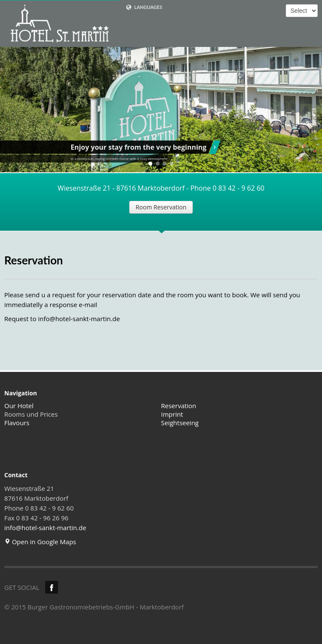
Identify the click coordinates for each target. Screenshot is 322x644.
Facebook (52, 587)
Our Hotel (19, 406)
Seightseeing (180, 423)
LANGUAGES (144, 7)
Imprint (172, 414)
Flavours (17, 423)
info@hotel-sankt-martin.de (79, 319)
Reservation (179, 406)
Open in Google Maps (40, 542)
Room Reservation (161, 207)
